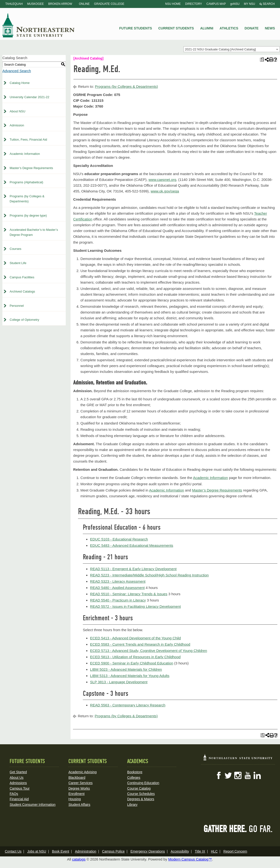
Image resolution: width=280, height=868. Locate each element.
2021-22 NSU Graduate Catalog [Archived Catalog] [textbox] (220, 49)
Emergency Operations (148, 851)
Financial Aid (19, 799)
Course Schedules (141, 794)
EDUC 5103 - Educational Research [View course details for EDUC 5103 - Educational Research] (119, 539)
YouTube (247, 775)
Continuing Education (143, 783)
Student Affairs (79, 805)
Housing (75, 799)
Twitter (228, 775)
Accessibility (180, 851)
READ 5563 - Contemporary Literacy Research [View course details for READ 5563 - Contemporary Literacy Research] (128, 705)
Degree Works (79, 788)
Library (132, 805)
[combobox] (232, 49)
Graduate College (109, 4)
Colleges (134, 778)
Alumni (207, 28)
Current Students (176, 28)
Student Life (18, 263)
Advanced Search (17, 71)
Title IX (200, 851)
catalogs (79, 859)
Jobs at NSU (37, 851)
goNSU (235, 4)
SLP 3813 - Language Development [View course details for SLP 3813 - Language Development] (119, 682)
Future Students (136, 28)
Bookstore (135, 772)
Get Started (18, 772)
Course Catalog (139, 788)
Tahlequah (14, 4)
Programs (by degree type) (28, 215)
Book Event (61, 851)
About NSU (17, 111)
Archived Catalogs (22, 291)
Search (267, 4)
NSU (39, 25)
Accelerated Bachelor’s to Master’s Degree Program (34, 232)
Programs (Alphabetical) (26, 182)
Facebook (219, 775)
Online (84, 4)
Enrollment (76, 794)
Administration (86, 851)
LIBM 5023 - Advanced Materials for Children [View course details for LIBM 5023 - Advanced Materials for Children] (126, 669)
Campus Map (216, 4)
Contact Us (13, 851)
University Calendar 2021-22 (29, 97)
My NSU (249, 4)
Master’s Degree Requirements (31, 168)
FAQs (14, 794)
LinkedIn (257, 775)
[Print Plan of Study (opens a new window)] (262, 60)
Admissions (18, 783)
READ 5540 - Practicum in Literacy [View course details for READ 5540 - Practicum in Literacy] (118, 600)
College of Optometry (24, 320)
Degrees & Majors (141, 799)
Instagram (238, 775)
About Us (17, 778)
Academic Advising (83, 772)
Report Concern (235, 851)
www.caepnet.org (162, 180)
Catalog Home (20, 83)
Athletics (229, 28)
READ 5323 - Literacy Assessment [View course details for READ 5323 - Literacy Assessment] (118, 581)
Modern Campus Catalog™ (190, 859)
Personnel (17, 306)
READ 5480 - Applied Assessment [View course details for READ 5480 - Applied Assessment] (117, 588)
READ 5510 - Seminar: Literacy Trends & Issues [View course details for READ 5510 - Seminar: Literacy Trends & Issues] (129, 594)
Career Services (80, 783)
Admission (17, 125)
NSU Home (173, 4)
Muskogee (36, 4)
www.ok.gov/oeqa (165, 191)
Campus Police (113, 851)
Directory (194, 4)
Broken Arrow (60, 4)
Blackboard (77, 778)
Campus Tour (20, 788)
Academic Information (25, 154)
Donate (252, 28)
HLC (214, 851)
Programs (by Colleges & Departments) (27, 199)
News (270, 28)
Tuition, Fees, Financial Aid (28, 140)
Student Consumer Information (33, 805)
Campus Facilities (22, 277)
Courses (15, 249)
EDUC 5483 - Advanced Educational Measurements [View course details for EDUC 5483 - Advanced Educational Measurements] (132, 545)
